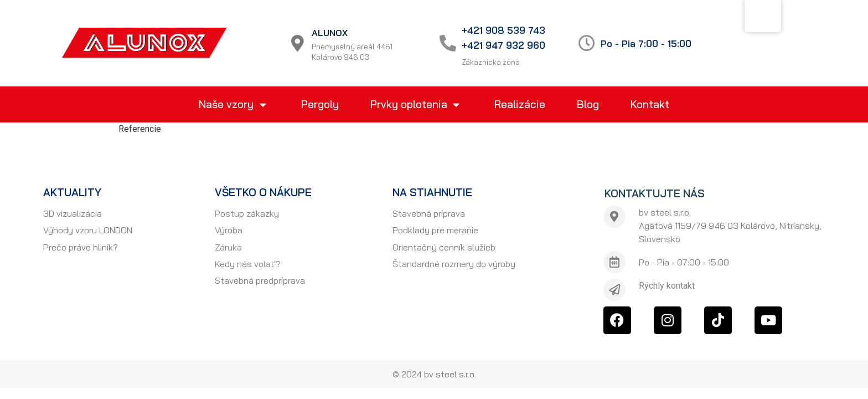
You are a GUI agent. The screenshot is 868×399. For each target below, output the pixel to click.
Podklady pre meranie (435, 230)
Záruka (228, 247)
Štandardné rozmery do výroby (454, 264)
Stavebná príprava (429, 213)
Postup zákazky (247, 213)
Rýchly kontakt (667, 286)
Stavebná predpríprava (260, 280)
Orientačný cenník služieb (444, 247)
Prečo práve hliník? (81, 247)
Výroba (229, 230)
